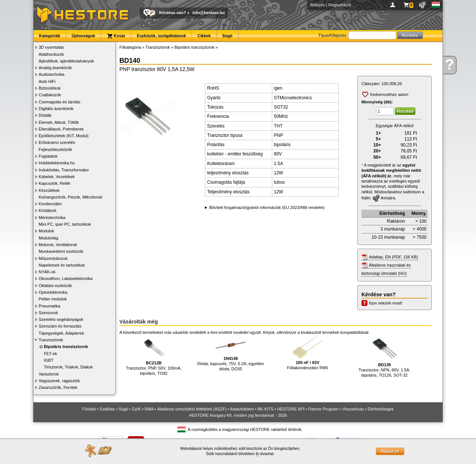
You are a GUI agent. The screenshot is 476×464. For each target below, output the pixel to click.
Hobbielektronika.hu (57, 163)
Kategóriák (50, 36)
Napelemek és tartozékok (62, 265)
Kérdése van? (173, 13)
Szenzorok (48, 313)
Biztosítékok (50, 88)
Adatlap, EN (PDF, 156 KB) (393, 257)
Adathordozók (51, 54)
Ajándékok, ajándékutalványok (66, 61)
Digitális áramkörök (56, 109)
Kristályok (48, 210)
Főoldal (89, 409)
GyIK (136, 409)
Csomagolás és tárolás (59, 102)
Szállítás (107, 409)
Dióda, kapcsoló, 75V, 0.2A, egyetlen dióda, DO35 (231, 354)
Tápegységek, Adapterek (61, 333)
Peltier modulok (53, 299)
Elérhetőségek (380, 409)
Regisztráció (340, 5)
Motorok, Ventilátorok (58, 245)
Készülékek (49, 190)
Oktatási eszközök (55, 286)
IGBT (49, 360)
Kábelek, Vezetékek (57, 177)
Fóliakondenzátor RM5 (308, 353)
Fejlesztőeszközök (55, 149)
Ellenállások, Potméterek (61, 129)
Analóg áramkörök (55, 68)
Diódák (45, 115)
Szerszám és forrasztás (60, 326)
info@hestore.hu (208, 13)
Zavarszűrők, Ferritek (58, 387)
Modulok (46, 231)
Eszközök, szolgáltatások (161, 36)
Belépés (318, 5)
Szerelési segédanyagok (61, 319)
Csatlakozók (50, 95)
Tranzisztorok (51, 340)
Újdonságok (83, 36)
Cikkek (204, 36)
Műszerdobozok (53, 258)
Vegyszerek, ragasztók (59, 381)
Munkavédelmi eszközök (61, 251)
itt (257, 454)
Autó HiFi (47, 81)
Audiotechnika (52, 74)
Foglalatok (48, 156)
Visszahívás (353, 409)
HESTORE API (291, 409)
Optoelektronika (53, 292)
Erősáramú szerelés (57, 142)
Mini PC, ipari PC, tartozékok (65, 224)
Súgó (228, 36)
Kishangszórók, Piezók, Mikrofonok (70, 197)
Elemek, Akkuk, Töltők (59, 122)
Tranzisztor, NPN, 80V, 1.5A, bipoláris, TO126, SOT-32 (384, 357)
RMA (149, 409)
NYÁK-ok (47, 272)
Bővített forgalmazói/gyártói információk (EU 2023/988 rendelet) (267, 207)
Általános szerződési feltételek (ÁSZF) (192, 409)
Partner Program (323, 409)
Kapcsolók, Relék (54, 183)
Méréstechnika (52, 217)
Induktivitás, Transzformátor (64, 170)
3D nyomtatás (51, 47)
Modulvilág (49, 238)
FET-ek (50, 354)
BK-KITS (266, 409)
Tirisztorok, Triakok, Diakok (68, 367)
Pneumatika (49, 306)
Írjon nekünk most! (386, 303)
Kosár (116, 36)
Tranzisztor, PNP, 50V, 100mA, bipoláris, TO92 (154, 356)
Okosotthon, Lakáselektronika (66, 278)
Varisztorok (49, 374)
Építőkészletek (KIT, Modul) (64, 136)
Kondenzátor (50, 204)
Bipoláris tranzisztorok (66, 347)
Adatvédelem (242, 409)
